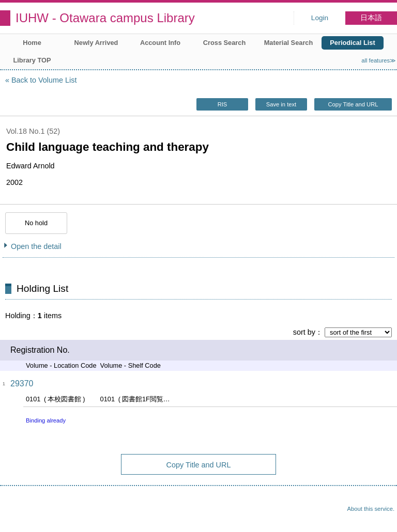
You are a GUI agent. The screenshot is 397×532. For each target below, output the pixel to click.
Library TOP (32, 60)
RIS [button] (223, 104)
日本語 (371, 18)
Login (320, 18)
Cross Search (225, 43)
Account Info (160, 43)
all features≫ (379, 60)
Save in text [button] (281, 104)
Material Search (289, 43)
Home (32, 43)
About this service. (371, 509)
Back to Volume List (44, 80)
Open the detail (36, 246)
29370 (22, 384)
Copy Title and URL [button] (353, 104)
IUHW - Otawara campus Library (105, 18)
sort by (304, 332)
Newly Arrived (96, 43)
